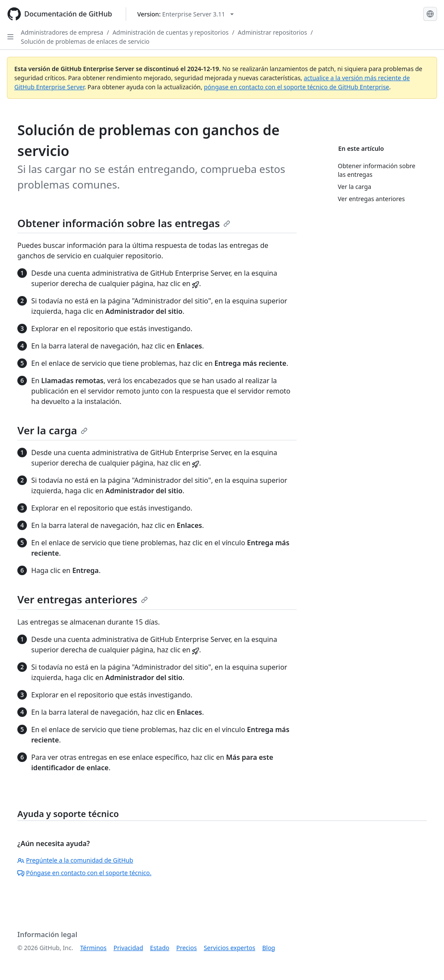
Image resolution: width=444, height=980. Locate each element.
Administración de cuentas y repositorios (170, 32)
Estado (160, 948)
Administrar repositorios (272, 32)
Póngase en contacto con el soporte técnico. (84, 873)
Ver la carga (52, 430)
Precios (187, 948)
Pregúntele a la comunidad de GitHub (75, 860)
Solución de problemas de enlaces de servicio (85, 41)
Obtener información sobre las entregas (124, 223)
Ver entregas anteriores (83, 599)
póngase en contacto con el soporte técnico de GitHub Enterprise (296, 87)
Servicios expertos (230, 948)
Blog (269, 948)
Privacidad (128, 948)
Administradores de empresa (62, 32)
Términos (93, 948)
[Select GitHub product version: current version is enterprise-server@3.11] (185, 14)
